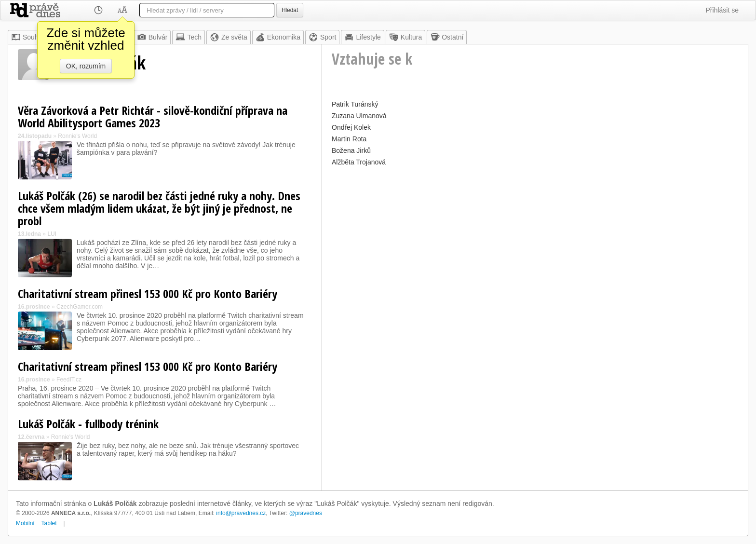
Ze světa (229, 37)
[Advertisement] (535, 236)
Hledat (290, 10)
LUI (52, 234)
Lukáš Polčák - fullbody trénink (88, 424)
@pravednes (306, 513)
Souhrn (28, 37)
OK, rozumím (86, 66)
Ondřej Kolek (351, 127)
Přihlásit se (722, 10)
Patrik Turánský (355, 104)
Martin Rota (349, 139)
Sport (322, 37)
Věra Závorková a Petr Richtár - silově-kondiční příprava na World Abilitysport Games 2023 (153, 116)
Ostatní (447, 37)
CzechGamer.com (80, 307)
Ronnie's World (77, 136)
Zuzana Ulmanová (359, 116)
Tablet (49, 523)
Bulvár (152, 37)
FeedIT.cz (69, 380)
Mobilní (25, 523)
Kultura (405, 37)
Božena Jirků (351, 150)
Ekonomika (278, 37)
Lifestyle (362, 37)
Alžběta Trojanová (359, 162)
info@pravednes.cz (241, 513)
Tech (189, 37)
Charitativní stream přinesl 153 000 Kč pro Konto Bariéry (148, 293)
